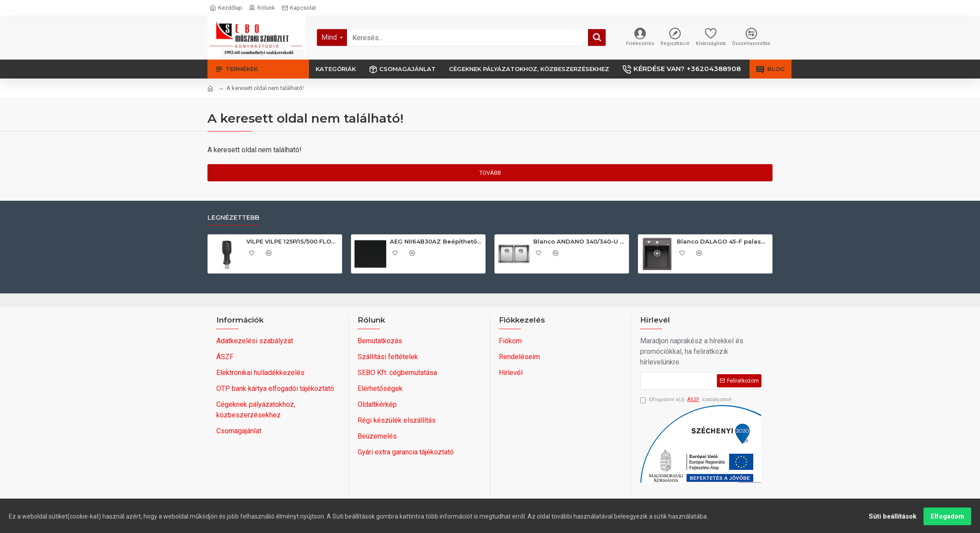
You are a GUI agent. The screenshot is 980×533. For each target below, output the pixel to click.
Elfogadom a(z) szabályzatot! (686, 400)
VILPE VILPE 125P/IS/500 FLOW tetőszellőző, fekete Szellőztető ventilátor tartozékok (292, 241)
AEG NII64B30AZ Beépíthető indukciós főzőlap (436, 241)
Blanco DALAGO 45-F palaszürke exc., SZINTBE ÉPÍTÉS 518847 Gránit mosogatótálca (723, 241)
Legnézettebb (233, 218)
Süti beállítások (893, 521)
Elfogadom (947, 521)
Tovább (490, 173)
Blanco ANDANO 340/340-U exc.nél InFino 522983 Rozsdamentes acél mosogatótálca (579, 241)
